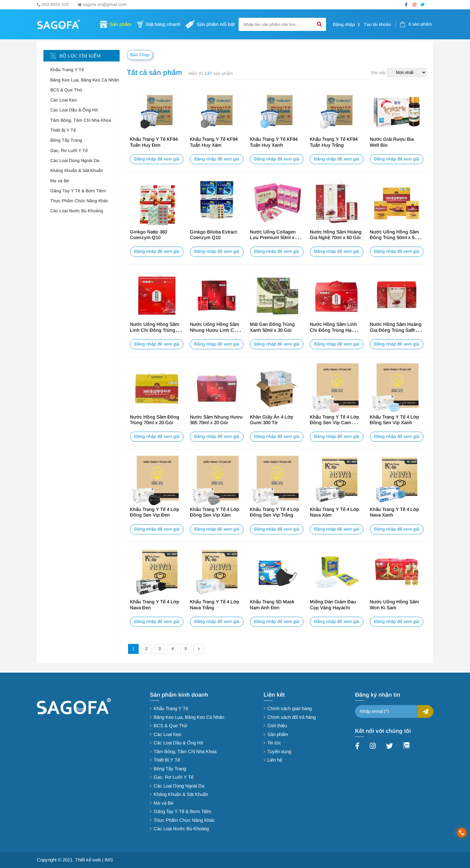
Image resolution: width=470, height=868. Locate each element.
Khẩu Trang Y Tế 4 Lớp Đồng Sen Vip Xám (215, 512)
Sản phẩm (278, 734)
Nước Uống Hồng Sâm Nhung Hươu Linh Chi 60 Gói (215, 330)
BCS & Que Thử (66, 90)
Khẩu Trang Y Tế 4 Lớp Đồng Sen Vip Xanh (394, 420)
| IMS (108, 860)
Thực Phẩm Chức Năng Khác (79, 201)
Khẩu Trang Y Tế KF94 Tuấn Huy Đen (154, 142)
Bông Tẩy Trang (66, 140)
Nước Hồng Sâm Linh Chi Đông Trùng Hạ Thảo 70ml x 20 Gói (333, 330)
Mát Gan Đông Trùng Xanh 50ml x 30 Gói (272, 327)
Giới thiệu (277, 726)
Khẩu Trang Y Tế (67, 70)
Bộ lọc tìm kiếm (80, 56)
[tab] (85, 70)
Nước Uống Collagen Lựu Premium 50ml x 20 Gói (275, 238)
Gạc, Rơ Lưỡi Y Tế (69, 151)
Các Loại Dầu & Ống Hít (74, 110)
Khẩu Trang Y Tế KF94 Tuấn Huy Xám (214, 142)
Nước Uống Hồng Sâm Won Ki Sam (394, 605)
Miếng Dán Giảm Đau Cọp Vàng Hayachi (333, 605)
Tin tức (274, 743)
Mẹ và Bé (60, 181)
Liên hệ (275, 760)
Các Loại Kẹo (64, 100)
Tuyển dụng (279, 751)
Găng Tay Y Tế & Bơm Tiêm (78, 191)
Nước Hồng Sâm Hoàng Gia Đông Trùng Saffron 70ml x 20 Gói (396, 330)
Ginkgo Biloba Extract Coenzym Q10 (213, 235)
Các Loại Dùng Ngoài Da (75, 161)
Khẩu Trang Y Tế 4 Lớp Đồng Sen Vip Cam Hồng (334, 423)
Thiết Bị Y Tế (63, 130)
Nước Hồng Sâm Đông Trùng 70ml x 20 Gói (155, 420)
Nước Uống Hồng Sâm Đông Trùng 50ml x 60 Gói (394, 238)
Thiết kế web (88, 860)
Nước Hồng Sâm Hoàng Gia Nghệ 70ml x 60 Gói (336, 235)
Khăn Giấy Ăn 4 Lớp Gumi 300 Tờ (272, 420)
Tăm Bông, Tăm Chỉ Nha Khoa (81, 120)
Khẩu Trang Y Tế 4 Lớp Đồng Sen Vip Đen (155, 512)
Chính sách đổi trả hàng (292, 717)
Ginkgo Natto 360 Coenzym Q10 (148, 235)
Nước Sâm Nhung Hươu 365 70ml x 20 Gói (216, 420)
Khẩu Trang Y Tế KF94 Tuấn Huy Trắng (334, 142)
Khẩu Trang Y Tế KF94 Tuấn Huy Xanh (274, 142)
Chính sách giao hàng (289, 708)
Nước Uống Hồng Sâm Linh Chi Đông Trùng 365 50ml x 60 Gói (155, 330)
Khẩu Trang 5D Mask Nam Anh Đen (272, 605)
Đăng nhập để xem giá (157, 159)
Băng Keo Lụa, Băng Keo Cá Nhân (85, 80)
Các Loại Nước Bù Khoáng (77, 211)
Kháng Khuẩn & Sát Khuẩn (77, 171)
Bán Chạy (140, 55)
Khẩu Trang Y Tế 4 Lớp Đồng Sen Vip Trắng (275, 512)
